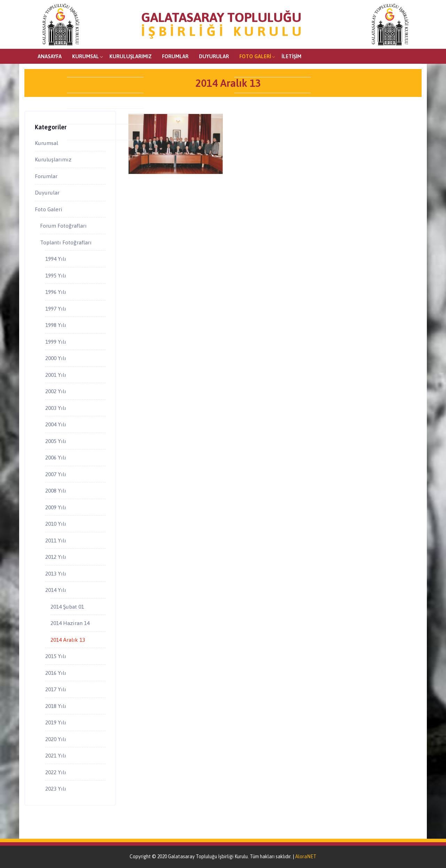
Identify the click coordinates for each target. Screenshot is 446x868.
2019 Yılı (56, 722)
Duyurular (214, 56)
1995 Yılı (56, 275)
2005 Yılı (56, 441)
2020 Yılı (56, 739)
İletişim (291, 56)
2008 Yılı (56, 490)
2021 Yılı (56, 755)
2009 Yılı (56, 507)
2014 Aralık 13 (68, 640)
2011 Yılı (56, 540)
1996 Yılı (56, 292)
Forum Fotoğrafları (63, 226)
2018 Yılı (56, 706)
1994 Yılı (56, 259)
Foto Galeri (255, 56)
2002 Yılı (56, 391)
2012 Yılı (56, 557)
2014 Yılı (56, 590)
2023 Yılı (56, 789)
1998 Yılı (56, 325)
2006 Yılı (56, 457)
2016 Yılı (56, 673)
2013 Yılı (56, 573)
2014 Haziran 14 (70, 623)
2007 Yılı (56, 474)
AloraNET (306, 856)
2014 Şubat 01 (67, 607)
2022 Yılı (56, 772)
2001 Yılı (56, 375)
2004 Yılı (56, 424)
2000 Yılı (56, 358)
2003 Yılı (56, 408)
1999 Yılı (56, 342)
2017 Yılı (56, 689)
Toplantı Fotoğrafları (66, 242)
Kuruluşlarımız (130, 56)
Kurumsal (86, 56)
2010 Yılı (56, 524)
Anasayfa (50, 56)
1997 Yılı (56, 309)
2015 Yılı (56, 656)
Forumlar (175, 56)
